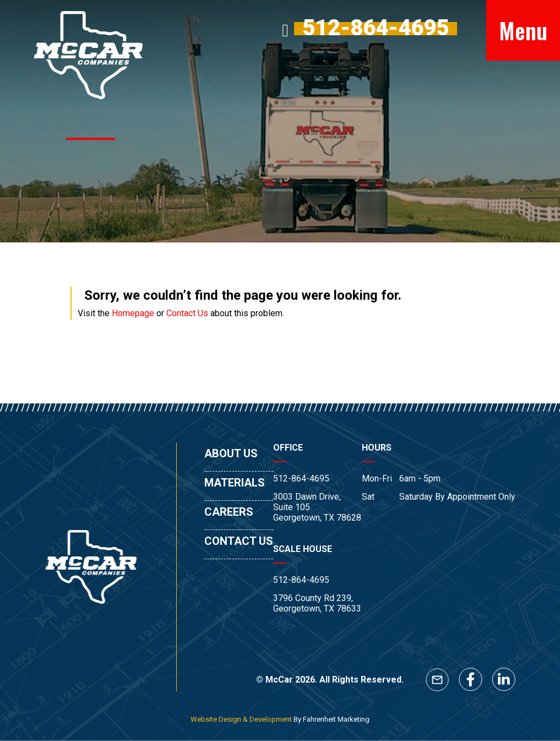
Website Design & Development (241, 719)
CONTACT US (239, 541)
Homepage (133, 313)
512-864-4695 (301, 478)
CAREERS (229, 512)
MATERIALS (235, 483)
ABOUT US (231, 453)
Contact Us (187, 313)
